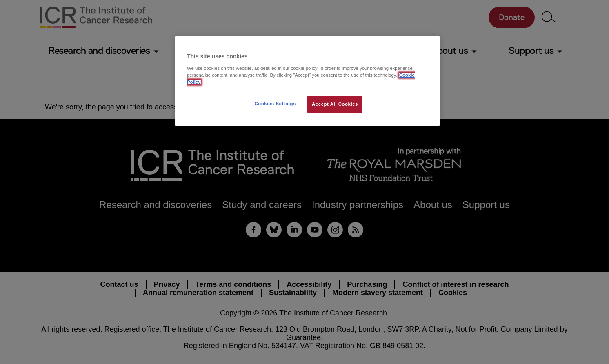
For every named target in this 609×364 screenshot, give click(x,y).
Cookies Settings (275, 104)
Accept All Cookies (335, 104)
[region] (307, 81)
